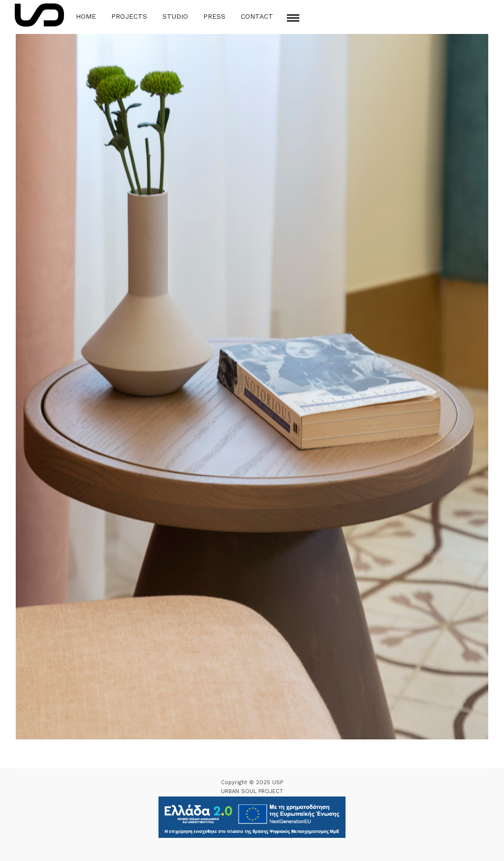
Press (214, 16)
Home (86, 16)
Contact (257, 16)
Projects (129, 16)
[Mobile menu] (293, 18)
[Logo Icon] (39, 15)
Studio (175, 16)
